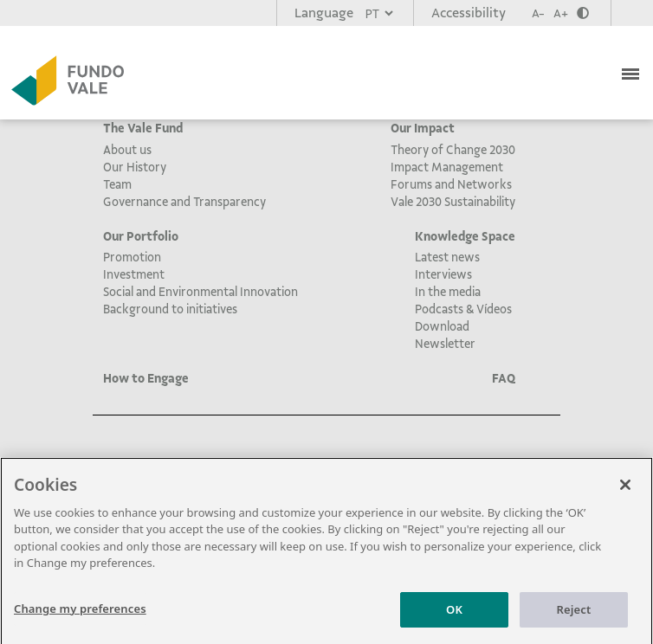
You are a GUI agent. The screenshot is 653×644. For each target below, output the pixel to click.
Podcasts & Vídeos (463, 309)
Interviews (443, 274)
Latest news (447, 257)
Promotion (132, 257)
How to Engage (146, 378)
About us (127, 150)
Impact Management (447, 167)
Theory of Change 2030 (453, 150)
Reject (574, 614)
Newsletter (445, 344)
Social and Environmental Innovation (200, 292)
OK (454, 614)
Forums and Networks (451, 184)
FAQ (504, 378)
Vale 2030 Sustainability (453, 202)
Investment (134, 274)
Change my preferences (80, 613)
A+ (561, 13)
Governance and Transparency (184, 202)
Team (117, 184)
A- (538, 13)
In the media (448, 292)
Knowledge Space (465, 236)
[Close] (625, 489)
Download (442, 326)
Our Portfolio (141, 236)
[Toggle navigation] (632, 72)
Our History (135, 167)
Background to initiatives (170, 309)
